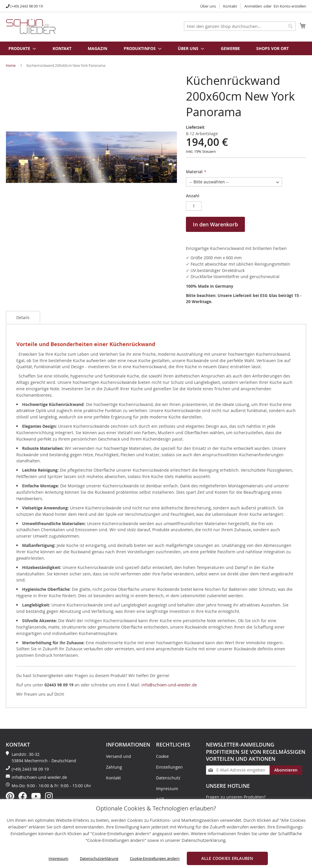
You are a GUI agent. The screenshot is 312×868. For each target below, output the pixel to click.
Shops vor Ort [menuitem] (272, 48)
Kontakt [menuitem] (62, 48)
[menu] (156, 48)
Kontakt (230, 6)
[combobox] (240, 26)
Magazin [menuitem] (97, 48)
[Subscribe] (286, 770)
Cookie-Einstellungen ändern (155, 858)
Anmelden (253, 6)
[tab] (23, 317)
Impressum (58, 858)
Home (11, 65)
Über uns (208, 6)
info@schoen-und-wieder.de (169, 685)
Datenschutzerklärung (99, 858)
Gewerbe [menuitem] (230, 48)
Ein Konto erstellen (290, 6)
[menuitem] (19, 48)
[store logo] (31, 27)
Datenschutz (168, 778)
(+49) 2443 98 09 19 (27, 6)
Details (23, 317)
